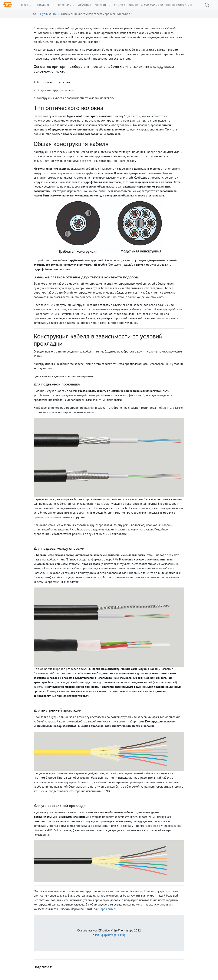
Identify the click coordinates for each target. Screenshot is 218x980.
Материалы (64, 5)
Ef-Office (119, 5)
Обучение (85, 5)
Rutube (133, 5)
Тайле (25, 5)
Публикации (48, 14)
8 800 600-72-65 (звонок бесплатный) (167, 5)
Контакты (101, 5)
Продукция (43, 5)
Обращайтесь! (108, 909)
